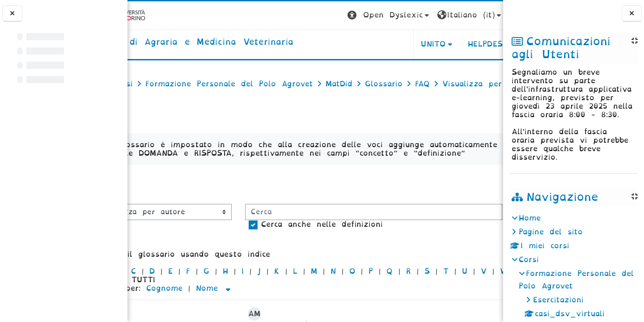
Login (485, 15)
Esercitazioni (558, 300)
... (487, 212)
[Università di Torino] (155, 15)
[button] (348, 15)
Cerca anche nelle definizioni (208, 280)
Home (530, 218)
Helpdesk (447, 44)
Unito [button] (392, 44)
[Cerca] (260, 268)
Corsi (529, 260)
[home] (230, 42)
